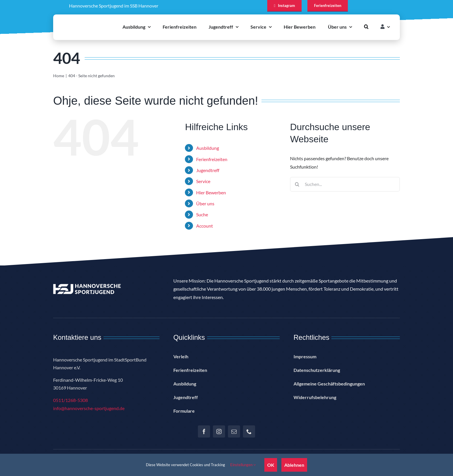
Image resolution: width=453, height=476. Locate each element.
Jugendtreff (208, 170)
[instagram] (219, 431)
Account (205, 226)
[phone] (249, 431)
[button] (366, 27)
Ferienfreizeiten (212, 159)
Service (203, 181)
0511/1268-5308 (70, 400)
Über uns (205, 203)
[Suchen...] (345, 184)
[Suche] (297, 184)
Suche (202, 214)
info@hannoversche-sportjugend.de (89, 408)
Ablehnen (294, 465)
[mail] (234, 431)
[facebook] (204, 431)
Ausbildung (208, 148)
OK (271, 465)
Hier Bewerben (211, 192)
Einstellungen (243, 465)
